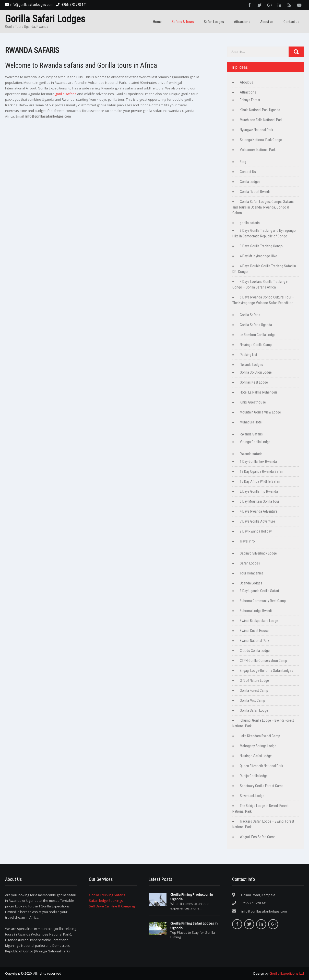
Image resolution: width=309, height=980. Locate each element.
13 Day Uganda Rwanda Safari (262, 471)
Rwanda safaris (251, 454)
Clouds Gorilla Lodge (255, 651)
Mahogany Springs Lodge (258, 746)
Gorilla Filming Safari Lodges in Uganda (194, 926)
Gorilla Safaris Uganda (256, 325)
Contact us (291, 22)
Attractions (242, 22)
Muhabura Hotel (251, 422)
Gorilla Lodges (250, 182)
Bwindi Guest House (254, 631)
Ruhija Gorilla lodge (254, 776)
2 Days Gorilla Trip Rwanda (259, 491)
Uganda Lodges (251, 583)
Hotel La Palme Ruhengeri (258, 392)
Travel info (247, 541)
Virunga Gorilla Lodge (255, 442)
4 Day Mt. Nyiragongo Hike (258, 256)
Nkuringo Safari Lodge (256, 756)
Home (157, 22)
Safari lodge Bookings (106, 901)
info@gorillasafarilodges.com (29, 5)
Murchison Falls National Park (261, 120)
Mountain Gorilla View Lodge (260, 412)
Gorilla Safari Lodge (254, 710)
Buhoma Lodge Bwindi (256, 611)
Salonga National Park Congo (261, 140)
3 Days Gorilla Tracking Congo (261, 246)
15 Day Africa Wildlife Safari (260, 481)
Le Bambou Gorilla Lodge (258, 335)
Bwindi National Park (254, 641)
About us (267, 22)
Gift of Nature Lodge (254, 681)
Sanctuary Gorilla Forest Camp (262, 786)
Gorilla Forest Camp (254, 690)
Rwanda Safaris (251, 434)
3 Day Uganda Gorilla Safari (259, 591)
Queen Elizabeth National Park (261, 766)
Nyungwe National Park (256, 130)
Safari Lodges (214, 22)
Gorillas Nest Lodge (254, 382)
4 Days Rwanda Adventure (259, 511)
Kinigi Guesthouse (253, 402)
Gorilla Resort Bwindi (255, 192)
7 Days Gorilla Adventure (257, 521)
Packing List (248, 355)
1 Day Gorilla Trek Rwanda (258, 462)
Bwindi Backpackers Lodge (259, 621)
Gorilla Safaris (250, 315)
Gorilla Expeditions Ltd (287, 973)
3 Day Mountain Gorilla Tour (259, 501)
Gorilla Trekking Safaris (107, 895)
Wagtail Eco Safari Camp (258, 837)
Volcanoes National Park (258, 150)
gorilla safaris (66, 94)
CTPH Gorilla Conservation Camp (263, 661)
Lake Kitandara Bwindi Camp (260, 736)
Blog (243, 162)
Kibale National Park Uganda (260, 110)
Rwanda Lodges (251, 365)
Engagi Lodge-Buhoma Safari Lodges (266, 671)
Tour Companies (252, 573)
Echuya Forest (250, 100)
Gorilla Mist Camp (252, 700)
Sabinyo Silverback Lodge (258, 553)
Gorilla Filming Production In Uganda (192, 897)
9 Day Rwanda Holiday (256, 531)
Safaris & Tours (183, 22)
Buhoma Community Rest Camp (263, 601)
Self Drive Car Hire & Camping (112, 906)
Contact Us (248, 172)
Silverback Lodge (252, 796)
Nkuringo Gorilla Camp (256, 345)
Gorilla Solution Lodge (256, 372)
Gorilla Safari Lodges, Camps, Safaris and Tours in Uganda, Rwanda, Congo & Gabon (263, 207)
